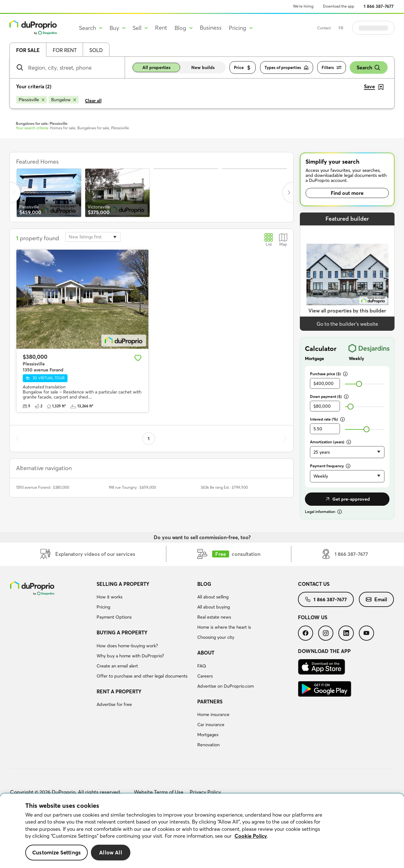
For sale (28, 50)
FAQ (202, 666)
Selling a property (123, 584)
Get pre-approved (347, 499)
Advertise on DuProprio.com (226, 686)
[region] (202, 831)
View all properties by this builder (347, 311)
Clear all (93, 101)
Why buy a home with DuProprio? (130, 656)
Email (376, 599)
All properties (156, 67)
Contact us (314, 584)
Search (369, 68)
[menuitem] (144, 602)
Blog (204, 584)
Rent (161, 28)
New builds (203, 67)
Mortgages (208, 735)
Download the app (339, 6)
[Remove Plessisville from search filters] (32, 100)
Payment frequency (330, 466)
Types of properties (287, 68)
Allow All (111, 852)
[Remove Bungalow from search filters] (64, 100)
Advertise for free (114, 704)
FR (357, 28)
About (206, 653)
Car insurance (211, 725)
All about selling (213, 597)
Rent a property (119, 691)
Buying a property (122, 632)
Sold (96, 50)
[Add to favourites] (138, 358)
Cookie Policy (251, 836)
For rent (65, 50)
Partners (210, 702)
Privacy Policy (205, 792)
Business (211, 28)
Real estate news (214, 617)
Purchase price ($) (329, 374)
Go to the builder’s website (347, 324)
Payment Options (114, 617)
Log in (381, 28)
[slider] (359, 384)
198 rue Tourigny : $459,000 (132, 487)
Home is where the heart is (224, 627)
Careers (205, 676)
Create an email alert (117, 666)
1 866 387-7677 (379, 6)
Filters (332, 68)
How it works (110, 597)
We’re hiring (303, 6)
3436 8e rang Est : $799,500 (224, 487)
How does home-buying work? (127, 646)
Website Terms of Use (159, 792)
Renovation (208, 745)
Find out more (347, 193)
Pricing (103, 607)
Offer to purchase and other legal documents (142, 676)
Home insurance (213, 714)
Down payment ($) (329, 396)
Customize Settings (56, 852)
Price (243, 68)
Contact (340, 28)
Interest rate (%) (327, 419)
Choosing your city (216, 637)
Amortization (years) (330, 442)
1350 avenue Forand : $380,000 (43, 487)
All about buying (214, 607)
